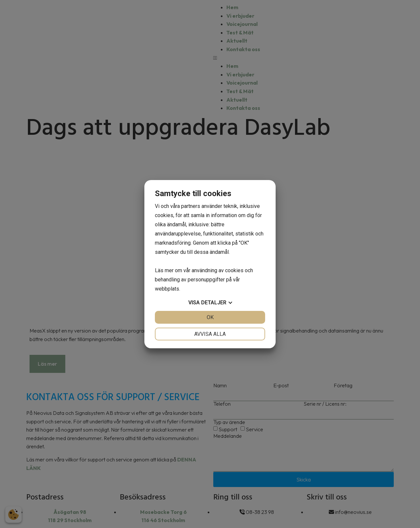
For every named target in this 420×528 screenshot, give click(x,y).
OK (210, 317)
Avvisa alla (210, 334)
